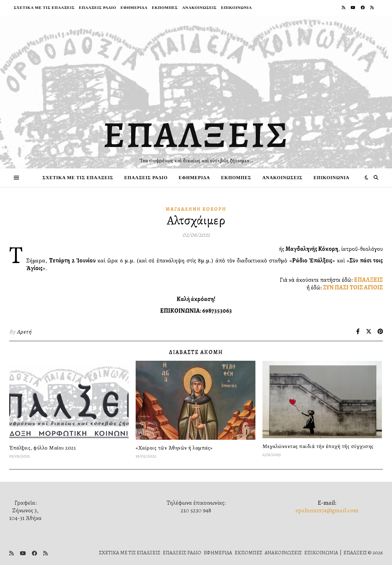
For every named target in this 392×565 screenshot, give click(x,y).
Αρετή (24, 332)
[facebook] (363, 8)
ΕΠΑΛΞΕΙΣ (196, 135)
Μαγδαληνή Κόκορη (196, 209)
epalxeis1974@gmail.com (327, 510)
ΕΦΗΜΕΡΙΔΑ (134, 8)
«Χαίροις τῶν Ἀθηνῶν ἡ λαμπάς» (174, 448)
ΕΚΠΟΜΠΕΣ (165, 8)
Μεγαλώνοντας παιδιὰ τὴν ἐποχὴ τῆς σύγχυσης (318, 446)
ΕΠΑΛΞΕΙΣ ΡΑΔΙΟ (98, 8)
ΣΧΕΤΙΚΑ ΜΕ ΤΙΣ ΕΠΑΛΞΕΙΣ (44, 8)
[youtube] (353, 8)
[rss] (344, 8)
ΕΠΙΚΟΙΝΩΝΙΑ (237, 8)
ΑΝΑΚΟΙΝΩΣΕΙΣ (200, 8)
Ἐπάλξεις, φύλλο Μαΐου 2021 (42, 448)
